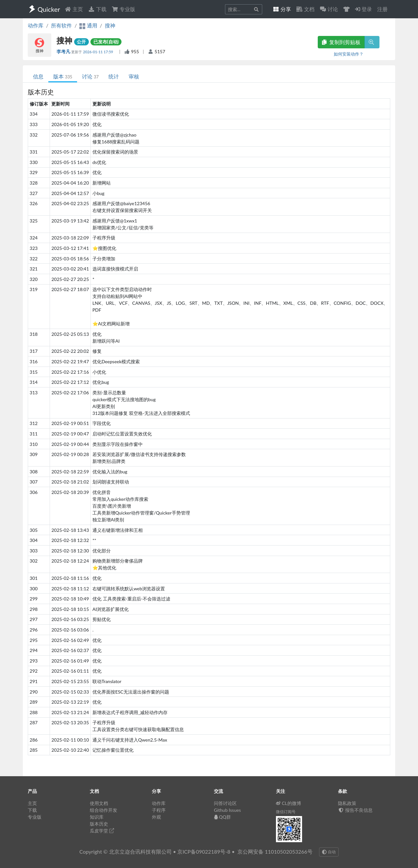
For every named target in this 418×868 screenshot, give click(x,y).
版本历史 (99, 824)
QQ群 (222, 817)
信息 (38, 76)
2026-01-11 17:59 (98, 52)
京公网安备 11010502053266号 (275, 852)
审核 (134, 76)
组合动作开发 (104, 810)
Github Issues (227, 810)
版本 (63, 76)
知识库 (97, 817)
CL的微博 (289, 803)
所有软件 (61, 25)
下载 (97, 9)
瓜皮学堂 (102, 831)
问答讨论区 (225, 803)
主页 (74, 9)
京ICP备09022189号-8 (204, 852)
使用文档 (99, 803)
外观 (156, 817)
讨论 (90, 76)
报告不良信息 (355, 810)
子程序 (159, 810)
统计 (114, 76)
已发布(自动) (106, 42)
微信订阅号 (286, 812)
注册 (382, 9)
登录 (363, 9)
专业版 (123, 9)
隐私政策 (347, 803)
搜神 (110, 25)
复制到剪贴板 (341, 42)
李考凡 (64, 51)
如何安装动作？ (349, 54)
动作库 (36, 25)
